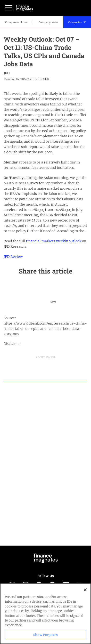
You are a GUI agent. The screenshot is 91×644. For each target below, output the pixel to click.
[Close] (85, 590)
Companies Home (16, 22)
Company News (48, 22)
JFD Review (13, 257)
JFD (7, 73)
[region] (45, 614)
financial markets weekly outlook (54, 241)
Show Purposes (45, 635)
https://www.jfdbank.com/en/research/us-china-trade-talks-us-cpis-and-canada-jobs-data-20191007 (45, 329)
